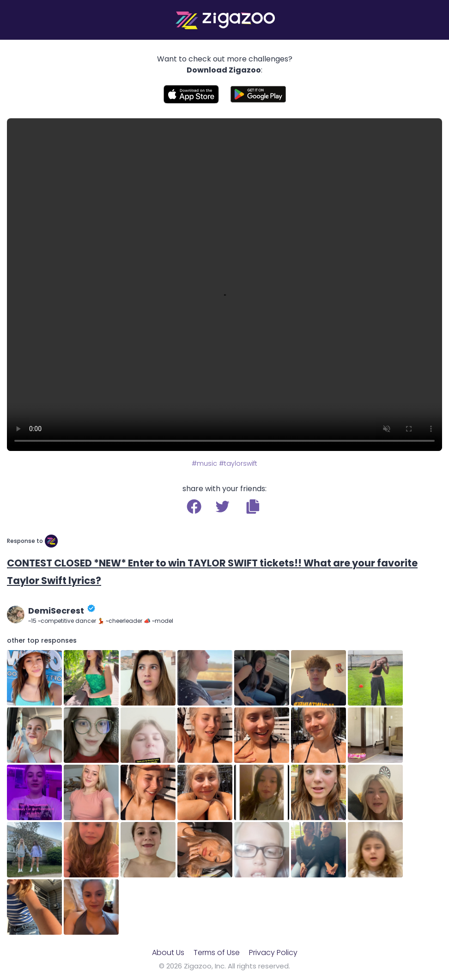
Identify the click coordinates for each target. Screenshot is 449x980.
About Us (168, 953)
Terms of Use (217, 953)
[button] (253, 506)
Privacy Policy (273, 953)
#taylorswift (238, 463)
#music (204, 463)
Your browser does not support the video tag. (224, 285)
